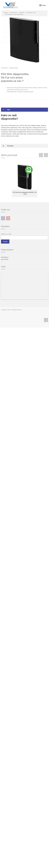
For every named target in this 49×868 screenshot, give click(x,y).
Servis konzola (13, 12)
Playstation (22, 12)
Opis (6, 110)
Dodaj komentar (14, 68)
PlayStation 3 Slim (31, 12)
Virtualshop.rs (5, 257)
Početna (6, 12)
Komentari (7, 146)
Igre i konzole (5, 259)
